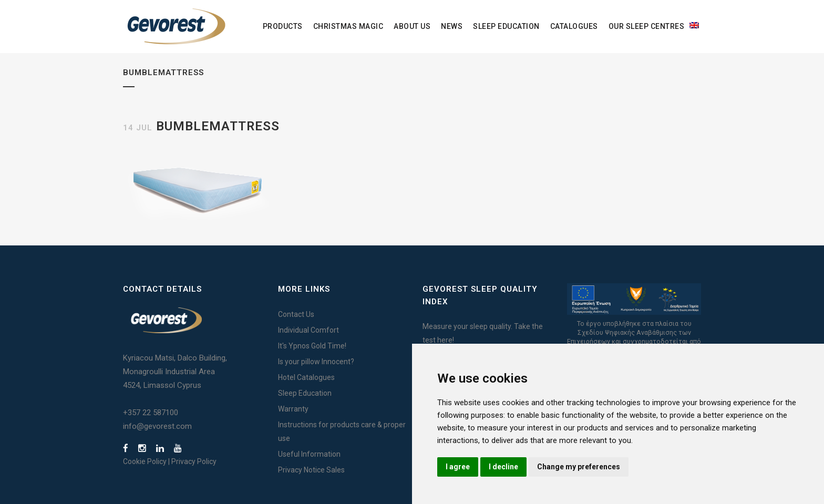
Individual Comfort (308, 330)
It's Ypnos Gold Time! (312, 346)
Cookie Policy (145, 461)
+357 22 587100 (151, 413)
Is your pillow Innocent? (316, 362)
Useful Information (309, 454)
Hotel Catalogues (306, 377)
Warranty (293, 409)
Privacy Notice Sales (311, 470)
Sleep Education (305, 393)
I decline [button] (503, 467)
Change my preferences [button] (579, 467)
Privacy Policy (194, 461)
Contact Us (296, 314)
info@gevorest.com (157, 426)
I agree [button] (458, 467)
